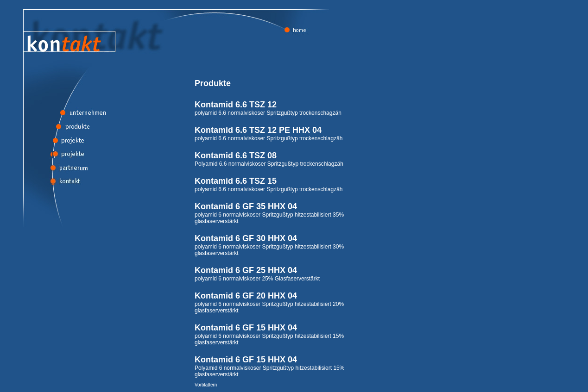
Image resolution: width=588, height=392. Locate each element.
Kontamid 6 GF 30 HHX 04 (246, 238)
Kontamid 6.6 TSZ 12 (236, 105)
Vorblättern (206, 385)
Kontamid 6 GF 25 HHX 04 (246, 270)
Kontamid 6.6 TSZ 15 (236, 181)
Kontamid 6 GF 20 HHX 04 (246, 296)
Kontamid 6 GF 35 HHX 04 (246, 206)
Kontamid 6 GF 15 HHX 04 (246, 328)
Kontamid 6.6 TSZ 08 (236, 156)
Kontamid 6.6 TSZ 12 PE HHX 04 (258, 130)
